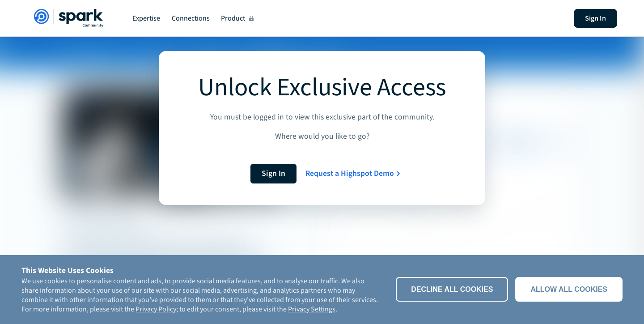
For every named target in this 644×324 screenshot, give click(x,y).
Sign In (595, 18)
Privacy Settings (312, 309)
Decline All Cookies (452, 289)
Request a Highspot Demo (350, 173)
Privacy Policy (156, 309)
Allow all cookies (569, 289)
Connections (191, 18)
